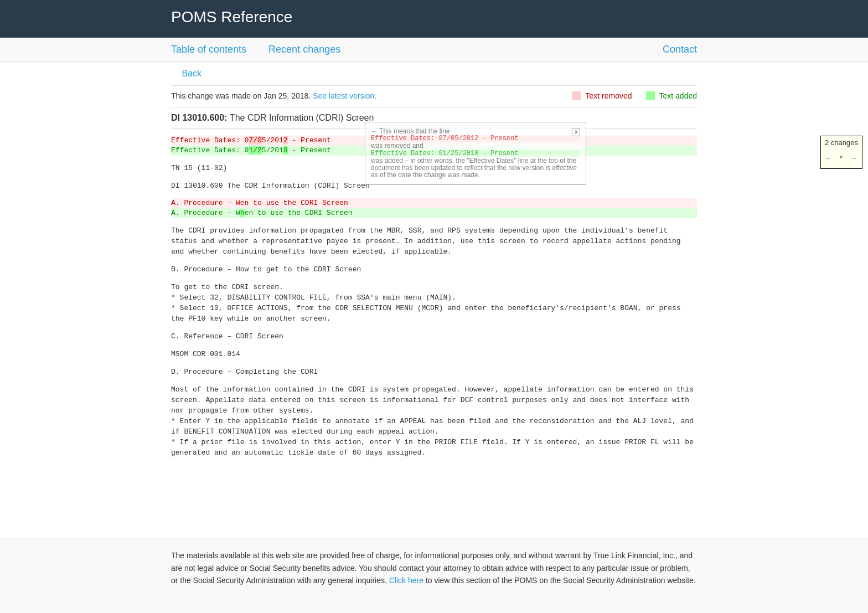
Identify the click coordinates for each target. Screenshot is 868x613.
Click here (406, 580)
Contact (680, 49)
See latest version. (345, 96)
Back (190, 73)
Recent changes (304, 49)
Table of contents (209, 49)
